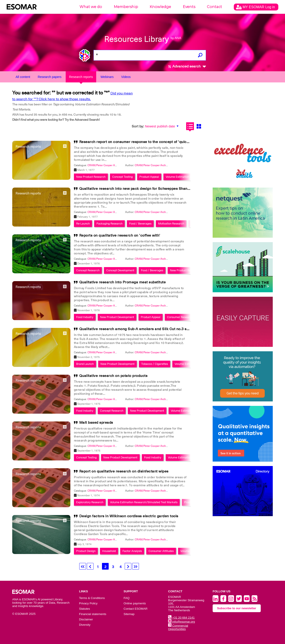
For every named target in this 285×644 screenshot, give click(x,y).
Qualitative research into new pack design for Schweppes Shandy (135, 189)
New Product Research (91, 177)
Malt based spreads (96, 423)
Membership (126, 7)
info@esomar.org (181, 622)
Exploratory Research (90, 502)
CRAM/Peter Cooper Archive (152, 165)
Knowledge (160, 7)
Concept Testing (122, 177)
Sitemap (129, 614)
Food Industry (85, 317)
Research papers (50, 77)
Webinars (107, 77)
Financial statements (93, 614)
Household (109, 551)
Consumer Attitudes (161, 551)
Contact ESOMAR (135, 609)
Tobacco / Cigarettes (155, 364)
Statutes (84, 609)
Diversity (85, 625)
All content (23, 77)
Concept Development (120, 270)
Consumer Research (180, 317)
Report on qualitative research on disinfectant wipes (124, 471)
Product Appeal (149, 177)
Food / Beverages (140, 224)
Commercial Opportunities (178, 627)
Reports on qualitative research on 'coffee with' (120, 235)
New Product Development (117, 317)
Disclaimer (86, 619)
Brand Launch (85, 364)
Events (189, 7)
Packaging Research (109, 224)
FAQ (127, 598)
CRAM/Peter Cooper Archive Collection (111, 165)
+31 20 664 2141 (181, 618)
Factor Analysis (132, 551)
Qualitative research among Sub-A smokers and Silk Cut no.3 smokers (139, 329)
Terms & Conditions (92, 598)
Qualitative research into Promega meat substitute (123, 282)
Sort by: (138, 126)
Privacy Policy (88, 603)
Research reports (81, 77)
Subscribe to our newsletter (237, 608)
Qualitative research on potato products (113, 376)
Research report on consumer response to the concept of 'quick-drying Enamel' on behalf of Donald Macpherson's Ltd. (181, 142)
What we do (91, 7)
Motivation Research (171, 224)
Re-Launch (83, 224)
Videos (126, 77)
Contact (214, 7)
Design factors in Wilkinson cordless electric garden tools (129, 516)
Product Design (86, 551)
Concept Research (88, 270)
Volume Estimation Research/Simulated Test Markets (144, 502)
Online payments (135, 603)
